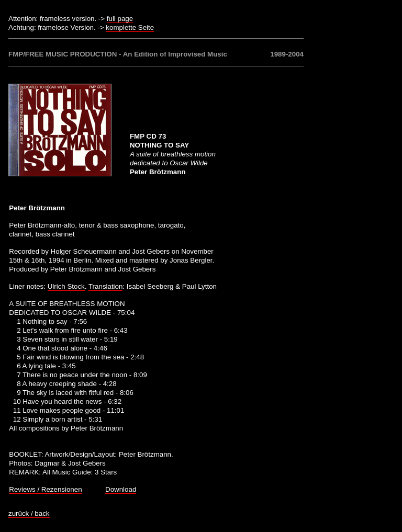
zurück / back (29, 513)
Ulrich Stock (66, 286)
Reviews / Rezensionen (45, 489)
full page (120, 19)
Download (121, 489)
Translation (105, 286)
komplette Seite (130, 27)
